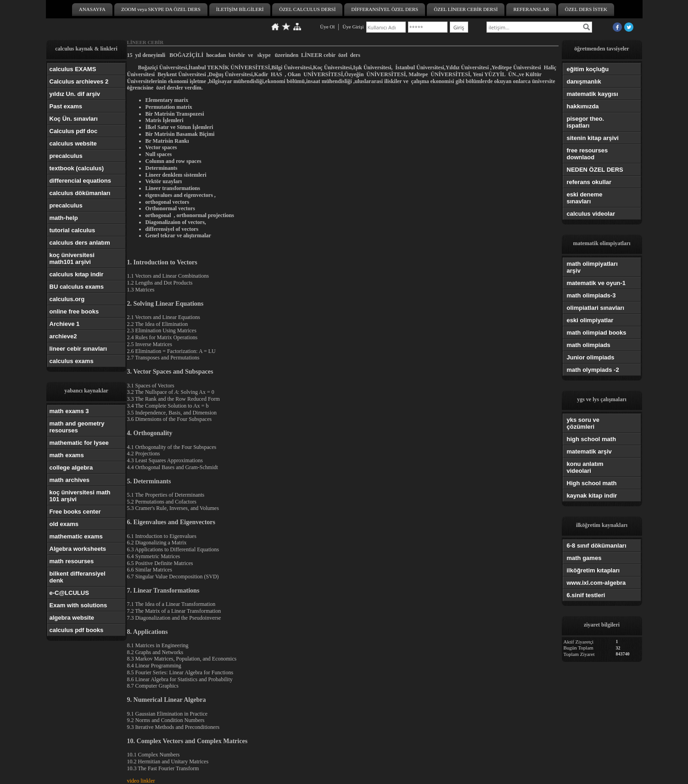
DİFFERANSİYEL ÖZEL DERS (385, 9)
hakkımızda (583, 106)
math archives (70, 480)
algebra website (72, 618)
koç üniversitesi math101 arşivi (72, 258)
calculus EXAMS (73, 69)
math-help (64, 218)
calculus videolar (591, 214)
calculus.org (67, 299)
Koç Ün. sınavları (74, 119)
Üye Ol (327, 27)
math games (584, 558)
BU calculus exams (77, 287)
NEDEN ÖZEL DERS (595, 170)
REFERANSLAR (531, 9)
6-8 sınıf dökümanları (597, 546)
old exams (64, 524)
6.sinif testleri (586, 595)
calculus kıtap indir (77, 274)
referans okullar (589, 182)
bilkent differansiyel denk (78, 577)
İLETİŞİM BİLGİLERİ (240, 9)
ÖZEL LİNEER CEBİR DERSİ (466, 9)
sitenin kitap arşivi (593, 138)
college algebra (71, 468)
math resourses (72, 561)
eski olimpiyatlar (590, 320)
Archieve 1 (65, 324)
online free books (74, 311)
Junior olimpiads (591, 357)
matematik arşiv (589, 451)
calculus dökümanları (80, 193)
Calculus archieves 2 (79, 81)
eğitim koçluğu (588, 69)
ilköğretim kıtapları (593, 570)
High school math (592, 483)
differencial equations (80, 181)
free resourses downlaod (587, 154)
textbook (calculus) (77, 168)
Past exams (66, 106)
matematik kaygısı (593, 94)
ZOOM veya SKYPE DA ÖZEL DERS (161, 9)
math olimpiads (589, 345)
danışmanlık (584, 81)
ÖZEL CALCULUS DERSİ (307, 9)
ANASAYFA (92, 9)
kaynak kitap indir (592, 496)
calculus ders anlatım (80, 243)
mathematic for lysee (79, 443)
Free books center (75, 512)
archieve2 (63, 336)
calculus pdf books (77, 630)
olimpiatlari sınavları (596, 308)
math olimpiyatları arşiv (592, 267)
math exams (67, 455)
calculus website (73, 143)
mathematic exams (76, 536)
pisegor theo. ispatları (586, 122)
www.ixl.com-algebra (596, 583)
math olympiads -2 (593, 370)
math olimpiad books (597, 333)
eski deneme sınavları (585, 198)
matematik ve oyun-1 (596, 283)
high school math (592, 439)
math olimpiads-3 (591, 295)
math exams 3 (69, 411)
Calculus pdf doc (74, 131)
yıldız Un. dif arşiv (75, 94)
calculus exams (72, 361)
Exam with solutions (78, 605)
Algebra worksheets (78, 549)
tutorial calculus (73, 230)
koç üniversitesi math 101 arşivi (80, 496)
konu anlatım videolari (585, 467)
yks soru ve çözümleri (583, 423)
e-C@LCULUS (69, 593)
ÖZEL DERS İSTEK (586, 9)
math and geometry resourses (77, 427)
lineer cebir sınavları (78, 349)
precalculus (66, 156)
